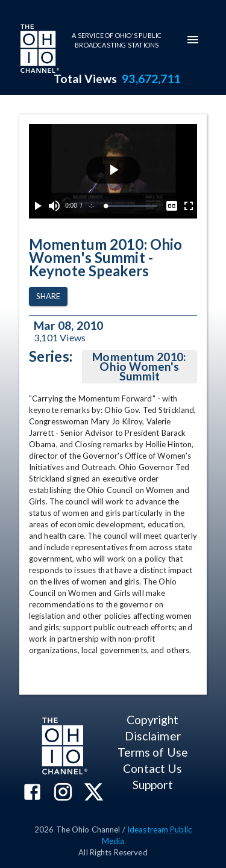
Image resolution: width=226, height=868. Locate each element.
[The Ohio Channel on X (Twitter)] (94, 793)
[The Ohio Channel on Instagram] (63, 793)
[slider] (132, 206)
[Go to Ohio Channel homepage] (39, 50)
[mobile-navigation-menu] (193, 40)
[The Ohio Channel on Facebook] (32, 793)
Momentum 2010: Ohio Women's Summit (140, 367)
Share (48, 296)
